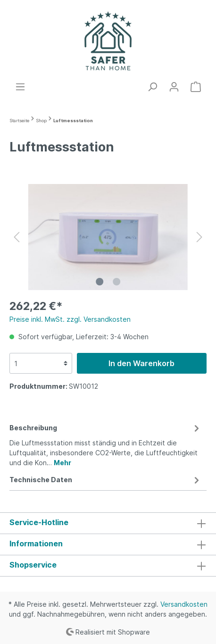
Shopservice (33, 565)
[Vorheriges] (17, 237)
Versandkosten (184, 604)
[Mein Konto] (174, 87)
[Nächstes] (199, 237)
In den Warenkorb (141, 363)
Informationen (36, 544)
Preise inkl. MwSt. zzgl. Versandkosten (70, 319)
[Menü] (20, 87)
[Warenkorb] (196, 87)
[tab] (106, 444)
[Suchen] (152, 87)
